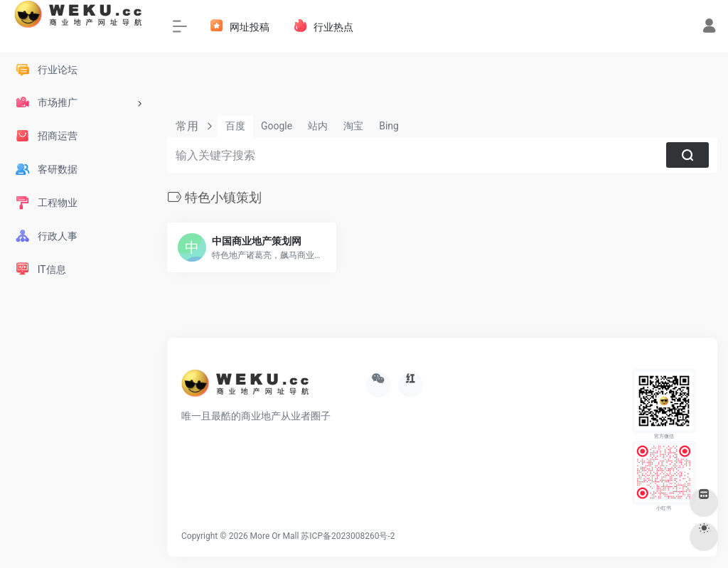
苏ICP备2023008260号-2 (348, 536)
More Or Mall (275, 536)
